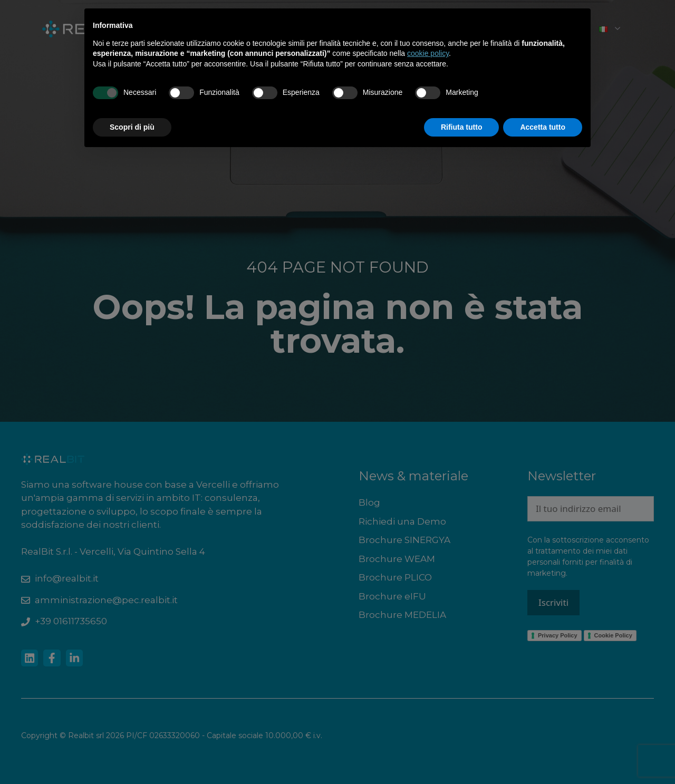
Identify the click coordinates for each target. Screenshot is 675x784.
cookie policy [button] (428, 53)
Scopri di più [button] (132, 127)
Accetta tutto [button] (543, 127)
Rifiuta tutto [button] (462, 127)
